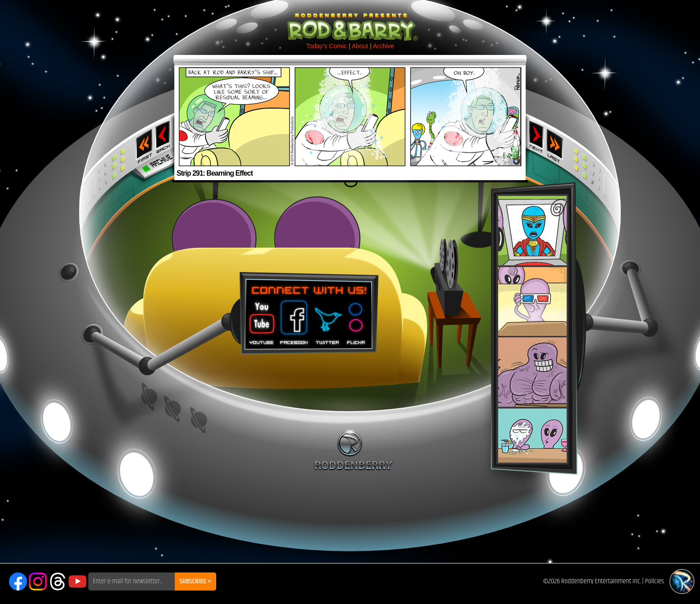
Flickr (357, 319)
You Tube (261, 319)
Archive (384, 46)
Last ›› (558, 143)
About (360, 46)
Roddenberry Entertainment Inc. (601, 581)
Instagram (38, 581)
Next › (536, 136)
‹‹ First (142, 143)
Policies (655, 581)
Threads (58, 581)
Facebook (293, 319)
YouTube (77, 581)
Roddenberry (353, 450)
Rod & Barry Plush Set (532, 329)
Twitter (327, 319)
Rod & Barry (350, 21)
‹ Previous (164, 136)
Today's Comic (326, 46)
